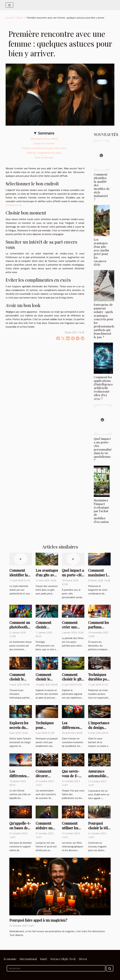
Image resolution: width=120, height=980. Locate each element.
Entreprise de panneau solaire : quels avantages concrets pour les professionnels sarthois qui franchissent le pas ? (104, 321)
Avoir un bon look (44, 157)
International (28, 959)
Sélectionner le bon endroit (44, 139)
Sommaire (46, 133)
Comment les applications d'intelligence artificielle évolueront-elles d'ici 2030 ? (103, 388)
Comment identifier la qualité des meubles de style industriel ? (102, 187)
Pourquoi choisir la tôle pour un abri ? (99, 828)
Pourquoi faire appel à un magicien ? (38, 920)
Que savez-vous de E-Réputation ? (72, 776)
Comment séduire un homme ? (44, 828)
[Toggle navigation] (9, 5)
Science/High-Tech (63, 959)
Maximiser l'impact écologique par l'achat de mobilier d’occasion (101, 511)
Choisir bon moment (44, 143)
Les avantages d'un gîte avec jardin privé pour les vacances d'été (101, 252)
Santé (44, 959)
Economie (10, 959)
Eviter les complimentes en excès (44, 153)
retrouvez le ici (13, 205)
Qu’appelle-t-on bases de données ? (20, 828)
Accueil (9, 18)
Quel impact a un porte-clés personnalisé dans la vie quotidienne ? (103, 449)
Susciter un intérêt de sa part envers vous (44, 148)
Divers (20, 18)
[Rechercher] (56, 968)
